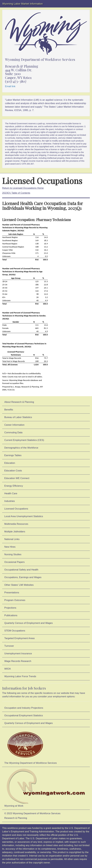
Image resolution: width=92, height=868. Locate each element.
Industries (10, 501)
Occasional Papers (14, 562)
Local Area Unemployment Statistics (24, 516)
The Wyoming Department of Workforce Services (31, 746)
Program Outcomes (15, 600)
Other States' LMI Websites (19, 585)
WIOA (8, 669)
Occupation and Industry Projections (24, 708)
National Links (12, 539)
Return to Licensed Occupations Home (23, 188)
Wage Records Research (18, 661)
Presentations (12, 593)
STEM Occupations (15, 631)
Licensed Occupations (16, 509)
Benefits (9, 410)
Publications (11, 615)
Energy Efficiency (14, 486)
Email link (10, 86)
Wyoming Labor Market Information (23, 4)
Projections (10, 608)
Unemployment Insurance (18, 654)
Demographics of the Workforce (21, 448)
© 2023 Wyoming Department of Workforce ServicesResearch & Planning (32, 816)
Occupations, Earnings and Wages (23, 577)
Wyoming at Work (46, 788)
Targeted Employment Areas (20, 638)
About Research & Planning (19, 402)
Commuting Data (13, 432)
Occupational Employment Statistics (24, 715)
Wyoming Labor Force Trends (20, 676)
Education (10, 463)
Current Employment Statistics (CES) (24, 440)
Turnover (9, 646)
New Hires (10, 547)
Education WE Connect (17, 478)
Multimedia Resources (16, 524)
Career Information (14, 425)
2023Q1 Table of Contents (16, 193)
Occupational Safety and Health (21, 570)
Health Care (11, 493)
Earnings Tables (13, 455)
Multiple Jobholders (15, 532)
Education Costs (13, 471)
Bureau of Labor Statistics (18, 417)
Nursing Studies (13, 554)
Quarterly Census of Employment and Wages (29, 623)
